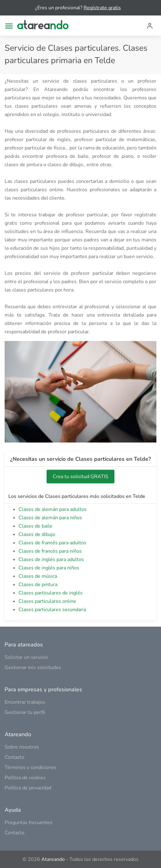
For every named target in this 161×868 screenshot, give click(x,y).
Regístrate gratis (102, 8)
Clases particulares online (47, 601)
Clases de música (38, 576)
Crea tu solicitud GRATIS (80, 477)
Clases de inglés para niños (49, 568)
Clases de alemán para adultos (53, 509)
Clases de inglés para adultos (51, 559)
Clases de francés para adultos (52, 543)
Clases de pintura (38, 585)
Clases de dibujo (37, 534)
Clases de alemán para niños (50, 518)
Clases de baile (35, 526)
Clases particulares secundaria (52, 610)
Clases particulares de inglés (51, 593)
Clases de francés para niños (50, 551)
